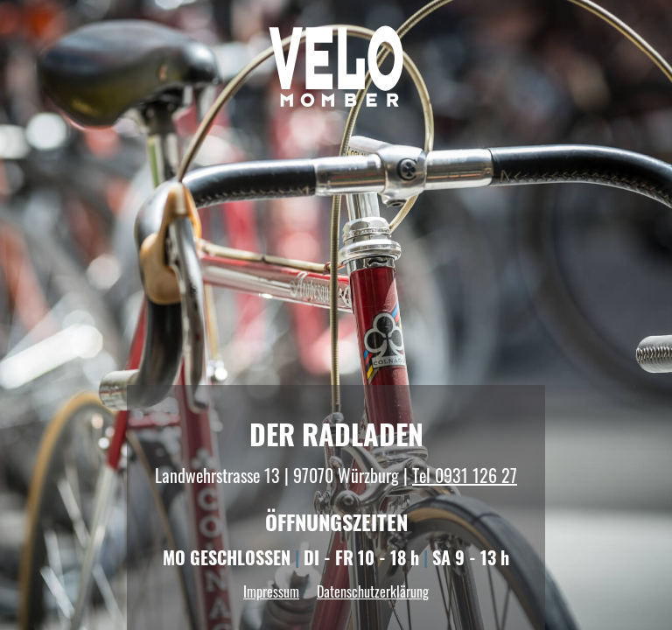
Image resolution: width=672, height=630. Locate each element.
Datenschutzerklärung (373, 591)
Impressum (271, 591)
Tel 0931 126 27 (465, 475)
